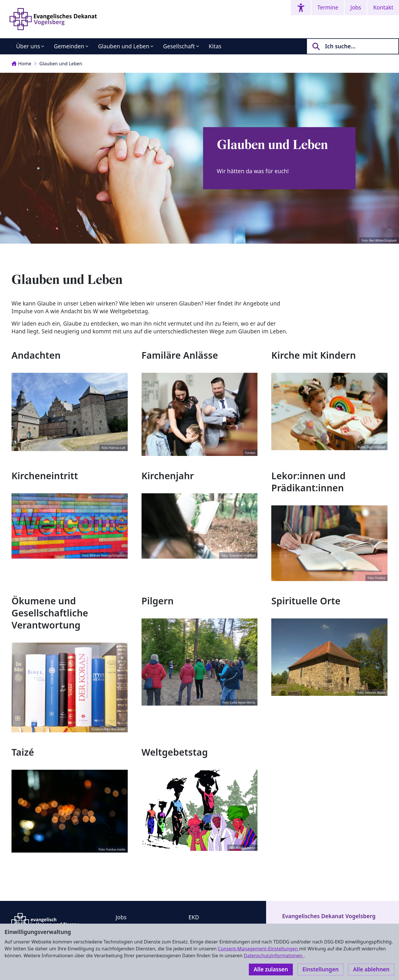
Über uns (28, 46)
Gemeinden (69, 46)
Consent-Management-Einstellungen (258, 949)
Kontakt (383, 7)
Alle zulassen (271, 969)
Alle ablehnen (371, 969)
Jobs (356, 7)
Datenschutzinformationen (274, 956)
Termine (328, 7)
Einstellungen (320, 969)
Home (21, 64)
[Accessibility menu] (301, 8)
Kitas (215, 46)
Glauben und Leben (124, 46)
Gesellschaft (179, 46)
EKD (194, 917)
